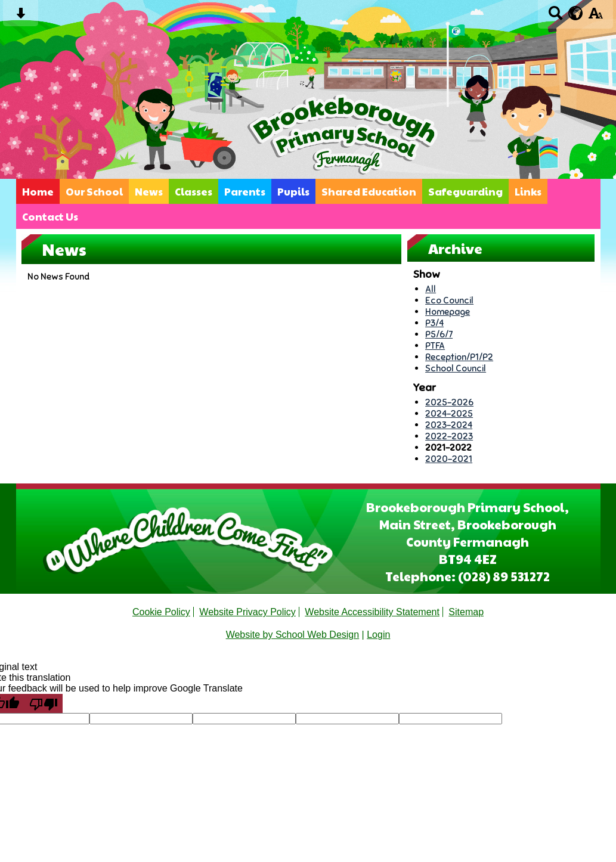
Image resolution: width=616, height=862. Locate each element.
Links (528, 191)
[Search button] (555, 17)
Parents (245, 191)
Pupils (293, 191)
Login (378, 635)
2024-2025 (449, 413)
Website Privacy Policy (247, 612)
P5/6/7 (439, 334)
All (431, 289)
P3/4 (434, 323)
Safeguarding (465, 191)
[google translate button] (576, 13)
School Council (456, 368)
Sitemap (466, 612)
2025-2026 (449, 402)
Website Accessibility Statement (372, 612)
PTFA (435, 345)
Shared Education (369, 191)
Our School (94, 191)
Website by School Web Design (293, 635)
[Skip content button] (21, 17)
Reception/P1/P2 (459, 357)
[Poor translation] (44, 703)
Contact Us (50, 216)
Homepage (448, 311)
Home (38, 191)
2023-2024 (449, 425)
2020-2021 (449, 459)
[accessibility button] (595, 17)
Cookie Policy (161, 612)
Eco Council (449, 300)
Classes (194, 191)
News (149, 191)
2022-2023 (449, 436)
